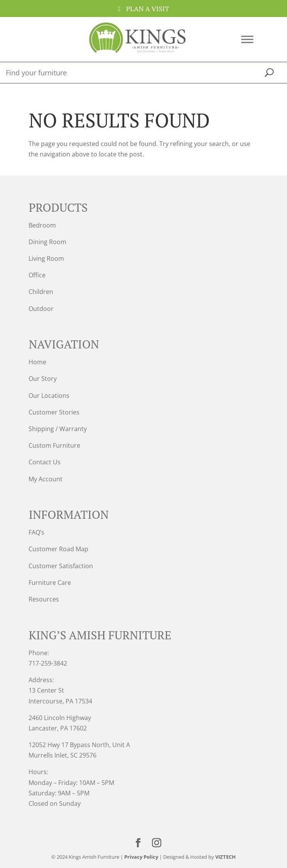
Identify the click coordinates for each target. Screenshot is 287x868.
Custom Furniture (54, 445)
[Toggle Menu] (247, 39)
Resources (44, 599)
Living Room (46, 258)
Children (41, 292)
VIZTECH (225, 857)
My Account (46, 479)
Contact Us (45, 462)
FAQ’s (36, 532)
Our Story (43, 379)
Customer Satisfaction (61, 566)
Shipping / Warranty (58, 429)
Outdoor (41, 309)
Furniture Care (50, 583)
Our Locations (49, 396)
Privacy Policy (141, 857)
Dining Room (47, 242)
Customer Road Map (58, 549)
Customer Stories (54, 412)
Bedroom (42, 225)
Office (37, 275)
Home (37, 362)
